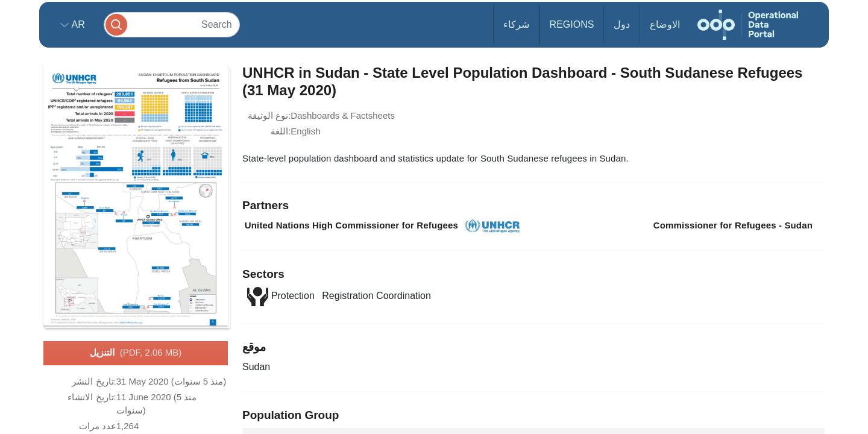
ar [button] (77, 24)
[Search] (172, 24)
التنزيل (136, 353)
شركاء (516, 24)
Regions (572, 24)
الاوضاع (665, 24)
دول (622, 24)
